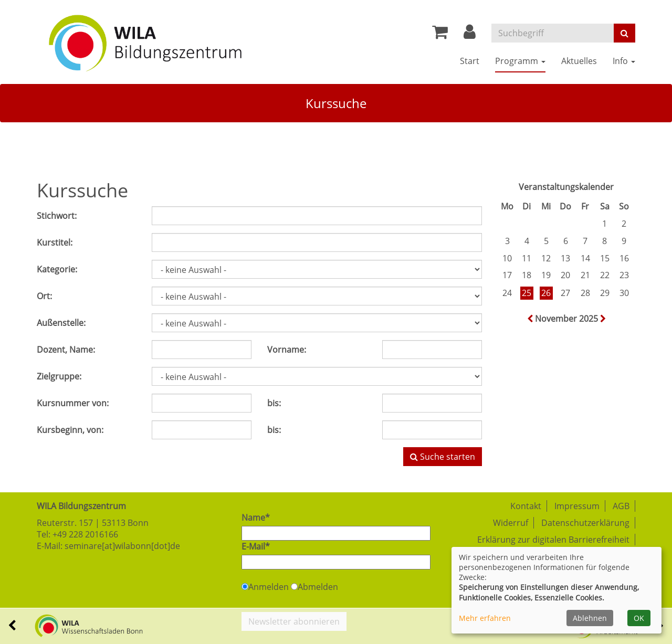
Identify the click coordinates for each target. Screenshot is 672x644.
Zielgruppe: (59, 376)
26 (546, 293)
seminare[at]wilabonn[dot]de (122, 546)
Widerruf (511, 523)
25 (527, 293)
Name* (256, 518)
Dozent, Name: (66, 350)
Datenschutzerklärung (585, 523)
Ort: (44, 296)
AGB (621, 506)
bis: (274, 403)
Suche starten (443, 457)
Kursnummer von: (73, 403)
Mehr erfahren (485, 618)
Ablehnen (590, 618)
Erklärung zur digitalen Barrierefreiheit (553, 540)
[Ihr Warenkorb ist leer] (440, 35)
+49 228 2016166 (85, 534)
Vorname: (287, 350)
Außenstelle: (61, 323)
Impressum (577, 506)
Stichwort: (57, 216)
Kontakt (526, 506)
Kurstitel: (55, 242)
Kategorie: (57, 269)
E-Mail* (256, 546)
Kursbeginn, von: (70, 430)
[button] (470, 35)
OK (639, 618)
